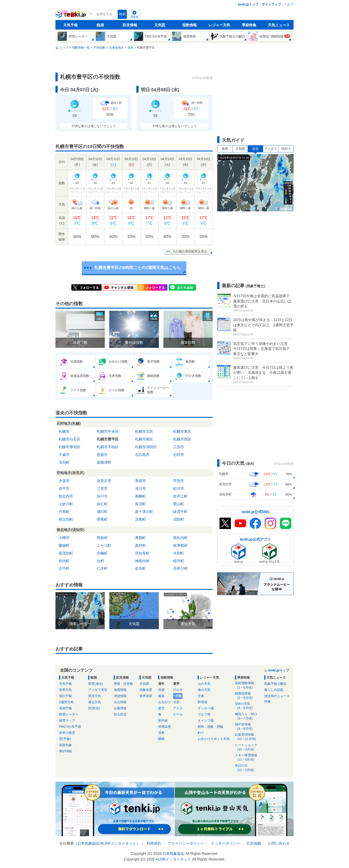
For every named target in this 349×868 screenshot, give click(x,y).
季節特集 (249, 25)
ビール (178, 714)
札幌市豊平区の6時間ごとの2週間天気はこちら (137, 268)
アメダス (271, 149)
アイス (178, 708)
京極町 (102, 553)
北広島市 (142, 455)
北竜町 (140, 519)
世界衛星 (146, 696)
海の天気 (204, 690)
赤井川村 (180, 568)
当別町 (64, 462)
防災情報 (130, 25)
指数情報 (189, 25)
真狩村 (140, 545)
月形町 (64, 512)
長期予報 (65, 708)
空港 (201, 696)
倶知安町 (142, 553)
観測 (100, 25)
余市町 (140, 568)
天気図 (160, 25)
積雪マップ (67, 720)
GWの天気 (248, 706)
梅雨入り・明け (248, 716)
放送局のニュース (277, 696)
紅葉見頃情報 (248, 737)
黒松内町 (180, 538)
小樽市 (64, 538)
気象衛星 (146, 690)
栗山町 (179, 504)
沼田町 (179, 519)
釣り (201, 733)
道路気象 (65, 745)
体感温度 (165, 727)
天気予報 (70, 25)
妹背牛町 (180, 512)
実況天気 (95, 696)
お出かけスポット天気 (214, 739)
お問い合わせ (279, 843)
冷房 (176, 702)
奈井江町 (180, 496)
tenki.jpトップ (248, 4)
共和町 (179, 553)
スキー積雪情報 (248, 758)
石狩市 (179, 455)
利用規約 (154, 843)
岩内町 (64, 561)
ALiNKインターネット (118, 843)
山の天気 (204, 684)
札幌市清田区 (146, 447)
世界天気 (65, 690)
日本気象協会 (88, 843)
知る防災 (120, 714)
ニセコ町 (104, 545)
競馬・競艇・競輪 (210, 727)
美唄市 (140, 481)
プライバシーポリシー (186, 843)
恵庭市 (102, 455)
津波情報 (120, 696)
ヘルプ (289, 4)
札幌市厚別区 (70, 447)
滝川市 (140, 488)
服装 (161, 696)
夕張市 (64, 481)
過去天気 (95, 702)
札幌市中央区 (108, 432)
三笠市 (102, 488)
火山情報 (120, 702)
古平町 (64, 568)
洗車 (161, 733)
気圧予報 (65, 696)
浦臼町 (102, 512)
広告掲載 (254, 843)
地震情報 (120, 690)
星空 (161, 708)
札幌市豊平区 (108, 439)
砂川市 (179, 488)
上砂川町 (66, 504)
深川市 (102, 496)
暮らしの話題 (274, 690)
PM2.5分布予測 (70, 727)
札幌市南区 (144, 439)
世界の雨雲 (67, 733)
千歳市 (64, 455)
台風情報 (120, 708)
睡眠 (161, 739)
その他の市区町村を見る (190, 251)
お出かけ (165, 702)
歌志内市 (66, 496)
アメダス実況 (98, 690)
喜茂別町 (66, 553)
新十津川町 (144, 512)
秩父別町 (66, 519)
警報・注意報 (123, 684)
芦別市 (179, 481)
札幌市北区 (144, 432)
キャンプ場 (206, 720)
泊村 (100, 561)
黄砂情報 (65, 751)
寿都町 (140, 538)
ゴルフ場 (204, 714)
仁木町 (102, 568)
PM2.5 (286, 149)
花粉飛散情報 (248, 685)
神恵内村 (142, 561)
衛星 (225, 149)
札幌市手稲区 (108, 447)
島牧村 (102, 538)
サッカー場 (206, 708)
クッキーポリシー (225, 843)
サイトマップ (271, 4)
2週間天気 (66, 702)
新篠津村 (104, 462)
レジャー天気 (219, 25)
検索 (122, 14)
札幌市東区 (182, 432)
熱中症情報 (248, 727)
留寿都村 (180, 545)
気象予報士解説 (275, 684)
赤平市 (64, 488)
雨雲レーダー (69, 714)
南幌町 (140, 496)
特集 (267, 701)
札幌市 (64, 432)
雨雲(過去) (96, 684)
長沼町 (140, 504)
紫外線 (163, 720)
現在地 (134, 17)
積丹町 (179, 561)
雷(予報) (65, 739)
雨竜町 (102, 519)
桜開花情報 (248, 696)
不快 (179, 696)
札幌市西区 (182, 439)
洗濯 (161, 690)
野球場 (202, 702)
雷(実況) (94, 708)
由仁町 (102, 504)
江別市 (179, 447)
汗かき (178, 690)
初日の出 (248, 768)
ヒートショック (248, 747)
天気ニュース (279, 25)
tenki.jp (71, 15)
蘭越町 (64, 545)
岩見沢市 (104, 481)
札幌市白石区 (70, 439)
